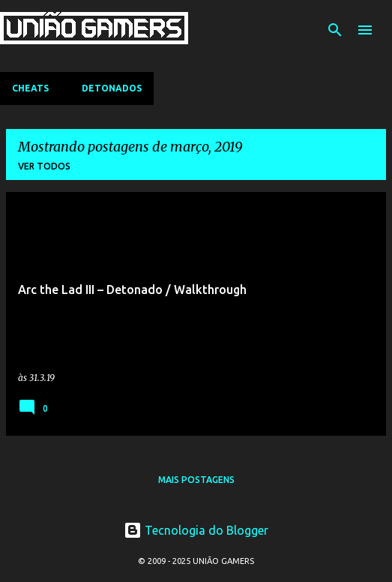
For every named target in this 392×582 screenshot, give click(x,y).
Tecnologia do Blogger (196, 530)
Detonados (112, 88)
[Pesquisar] (335, 30)
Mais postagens (196, 480)
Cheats (30, 88)
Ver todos (44, 166)
